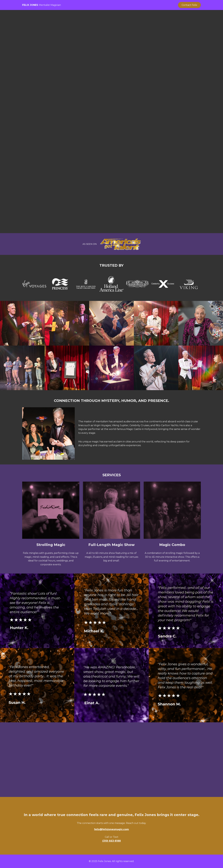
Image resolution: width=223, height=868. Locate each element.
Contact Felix (189, 5)
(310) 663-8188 (111, 841)
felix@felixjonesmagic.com (111, 829)
